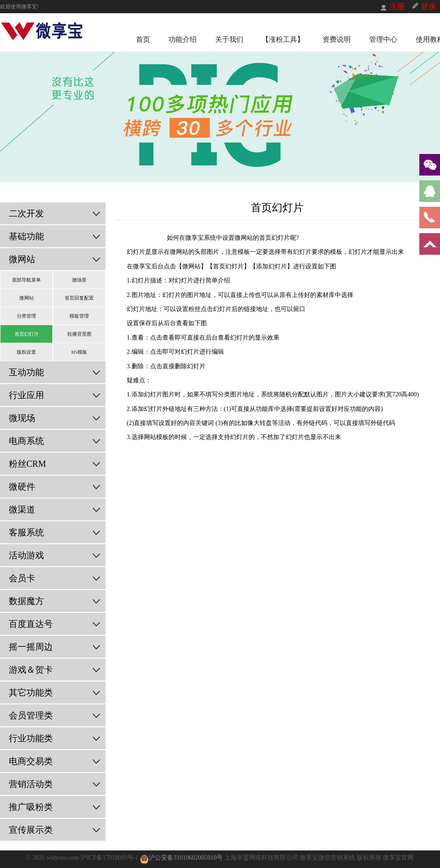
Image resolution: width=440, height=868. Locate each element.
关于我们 (229, 39)
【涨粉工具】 (283, 39)
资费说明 (337, 39)
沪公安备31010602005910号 (181, 858)
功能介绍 (183, 39)
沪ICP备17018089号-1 (110, 858)
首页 (143, 39)
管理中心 (383, 39)
